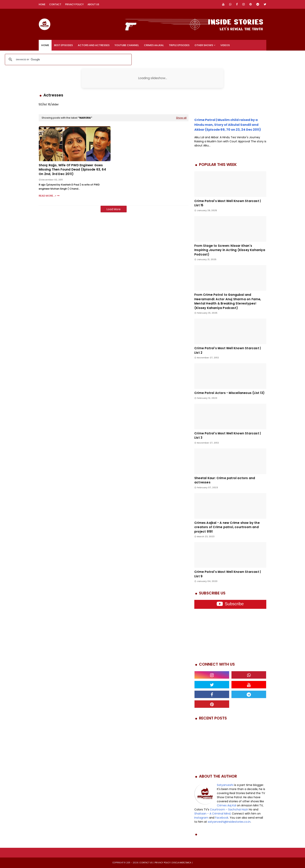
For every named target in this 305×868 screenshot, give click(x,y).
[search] (68, 59)
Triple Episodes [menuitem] (179, 45)
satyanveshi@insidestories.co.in (229, 822)
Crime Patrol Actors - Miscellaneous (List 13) (229, 393)
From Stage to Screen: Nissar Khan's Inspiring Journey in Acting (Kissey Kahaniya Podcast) (230, 250)
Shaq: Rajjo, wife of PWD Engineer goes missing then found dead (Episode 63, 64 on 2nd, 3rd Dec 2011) (72, 170)
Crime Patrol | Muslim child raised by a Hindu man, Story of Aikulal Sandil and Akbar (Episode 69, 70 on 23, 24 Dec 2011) (228, 125)
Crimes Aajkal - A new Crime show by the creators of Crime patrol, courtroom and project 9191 (227, 527)
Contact (55, 4)
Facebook (222, 818)
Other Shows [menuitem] (204, 45)
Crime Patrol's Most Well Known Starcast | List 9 (227, 574)
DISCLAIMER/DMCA (182, 863)
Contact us (146, 863)
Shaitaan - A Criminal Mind (212, 814)
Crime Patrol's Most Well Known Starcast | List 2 (227, 350)
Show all (181, 118)
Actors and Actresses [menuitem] (94, 45)
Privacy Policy (74, 4)
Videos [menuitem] (225, 45)
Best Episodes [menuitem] (63, 45)
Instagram (201, 818)
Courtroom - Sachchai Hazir (229, 809)
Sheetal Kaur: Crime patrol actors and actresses (225, 480)
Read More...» (47, 196)
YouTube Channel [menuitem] (127, 45)
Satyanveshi (225, 785)
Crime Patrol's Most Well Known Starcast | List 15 (227, 203)
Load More (114, 209)
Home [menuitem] (45, 45)
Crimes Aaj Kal (227, 805)
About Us (93, 4)
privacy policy (163, 863)
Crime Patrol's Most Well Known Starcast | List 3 (227, 436)
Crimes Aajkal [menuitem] (154, 45)
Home (42, 4)
